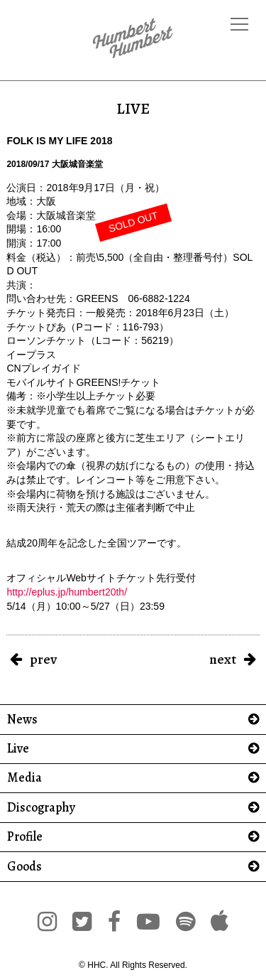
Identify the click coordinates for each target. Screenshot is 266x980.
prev (43, 659)
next (223, 659)
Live (18, 749)
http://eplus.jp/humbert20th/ (67, 592)
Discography (41, 808)
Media (24, 778)
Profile (25, 837)
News (22, 720)
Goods (24, 867)
